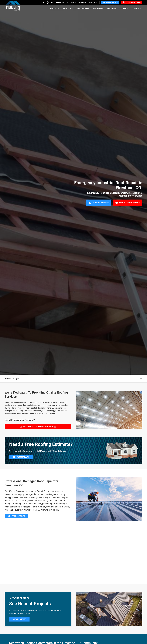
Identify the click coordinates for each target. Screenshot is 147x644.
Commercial (54, 8)
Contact (137, 8)
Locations (112, 8)
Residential (98, 8)
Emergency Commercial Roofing (38, 438)
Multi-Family (83, 8)
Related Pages (12, 390)
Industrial (68, 8)
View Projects (19, 631)
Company (125, 8)
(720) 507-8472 (71, 2)
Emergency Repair (132, 2)
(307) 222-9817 (92, 2)
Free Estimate (110, 2)
